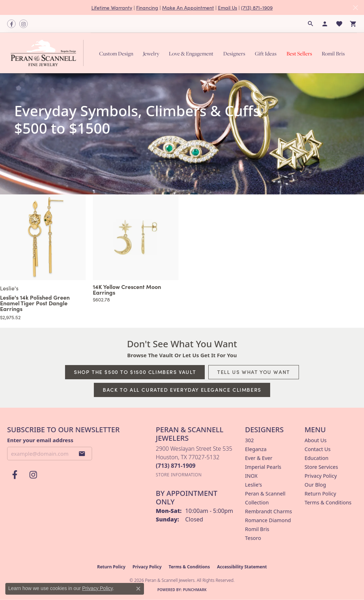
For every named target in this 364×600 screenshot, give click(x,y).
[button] (311, 24)
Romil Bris (333, 53)
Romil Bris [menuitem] (257, 529)
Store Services (321, 467)
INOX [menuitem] (251, 476)
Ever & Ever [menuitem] (259, 458)
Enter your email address (40, 440)
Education (317, 458)
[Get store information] (179, 475)
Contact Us (318, 449)
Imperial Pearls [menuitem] (263, 467)
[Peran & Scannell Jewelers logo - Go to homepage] (49, 53)
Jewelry (151, 53)
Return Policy (320, 494)
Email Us (227, 7)
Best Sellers (299, 53)
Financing (147, 7)
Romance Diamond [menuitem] (268, 520)
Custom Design (116, 53)
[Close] (355, 8)
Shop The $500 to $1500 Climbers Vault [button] (135, 372)
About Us (316, 440)
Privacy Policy (321, 476)
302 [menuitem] (249, 440)
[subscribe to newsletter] (82, 454)
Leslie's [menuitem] (253, 485)
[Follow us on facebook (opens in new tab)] (11, 24)
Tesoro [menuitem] (253, 538)
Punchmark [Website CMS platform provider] (195, 590)
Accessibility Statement (242, 567)
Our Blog (315, 485)
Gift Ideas (266, 53)
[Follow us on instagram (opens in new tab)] (23, 24)
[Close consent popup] (138, 589)
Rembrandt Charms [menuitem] (268, 511)
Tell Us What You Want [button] (254, 372)
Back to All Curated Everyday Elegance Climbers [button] (182, 390)
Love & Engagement (191, 53)
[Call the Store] (176, 466)
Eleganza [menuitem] (256, 449)
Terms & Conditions (328, 502)
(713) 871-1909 (257, 7)
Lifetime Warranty (112, 7)
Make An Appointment (188, 7)
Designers (234, 53)
